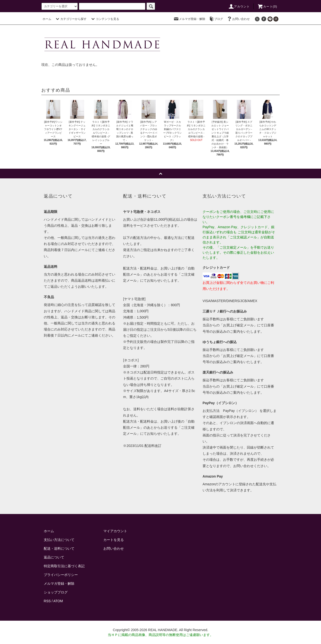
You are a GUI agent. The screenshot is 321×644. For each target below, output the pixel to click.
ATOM (58, 601)
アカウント (239, 7)
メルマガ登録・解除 (189, 19)
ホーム (47, 19)
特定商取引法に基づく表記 (64, 566)
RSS (47, 601)
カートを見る (114, 540)
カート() (267, 7)
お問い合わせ (238, 19)
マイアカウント (115, 531)
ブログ (216, 19)
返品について (54, 557)
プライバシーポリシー (61, 575)
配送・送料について (59, 548)
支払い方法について (59, 540)
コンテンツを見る (105, 19)
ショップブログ (56, 592)
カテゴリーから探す (71, 19)
